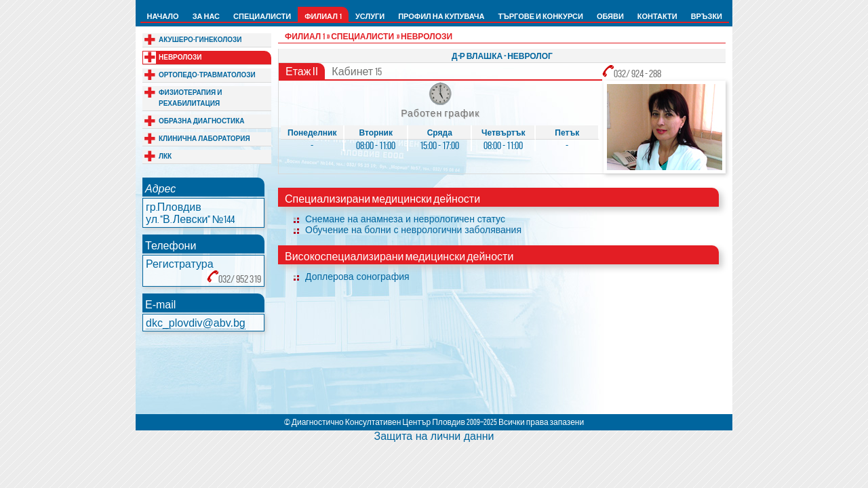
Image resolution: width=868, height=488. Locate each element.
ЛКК (165, 156)
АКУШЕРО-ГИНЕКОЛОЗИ (200, 40)
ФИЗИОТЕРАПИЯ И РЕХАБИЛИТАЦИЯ (190, 98)
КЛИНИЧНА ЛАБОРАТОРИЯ (204, 139)
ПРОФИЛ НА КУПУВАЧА (441, 16)
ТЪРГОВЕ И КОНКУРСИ (540, 16)
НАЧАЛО (163, 16)
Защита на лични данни (434, 436)
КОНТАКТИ (657, 16)
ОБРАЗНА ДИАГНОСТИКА (201, 121)
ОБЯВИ (610, 16)
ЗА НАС (206, 16)
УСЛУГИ (370, 16)
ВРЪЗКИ (707, 16)
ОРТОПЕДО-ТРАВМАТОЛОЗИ (207, 75)
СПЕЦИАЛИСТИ (262, 16)
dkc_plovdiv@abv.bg (196, 323)
